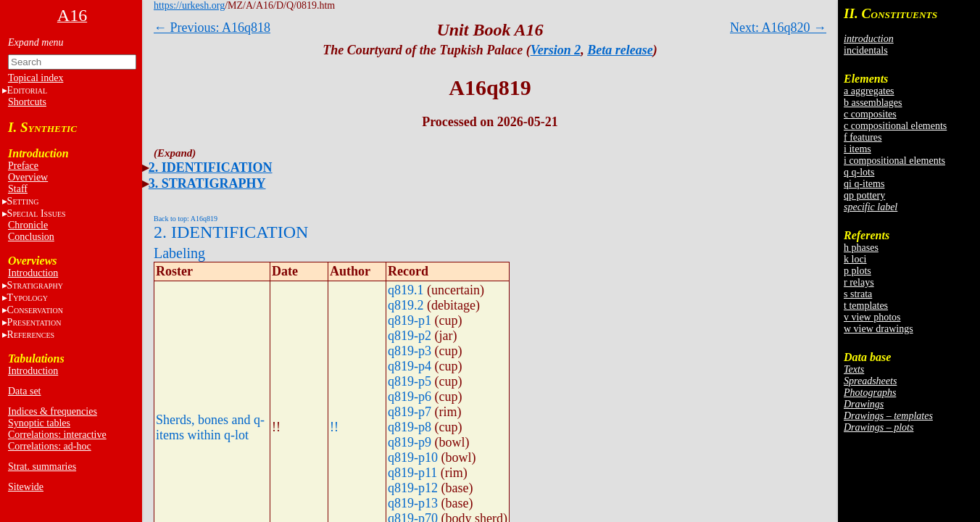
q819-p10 (413, 457)
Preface (23, 166)
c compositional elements (895, 126)
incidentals (866, 50)
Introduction (33, 273)
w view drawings (879, 329)
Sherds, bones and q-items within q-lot (210, 427)
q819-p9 (410, 442)
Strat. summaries (42, 467)
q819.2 (406, 305)
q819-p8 (410, 427)
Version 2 (556, 50)
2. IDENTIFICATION (211, 167)
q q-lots (859, 172)
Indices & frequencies (53, 411)
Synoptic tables (39, 423)
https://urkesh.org (189, 5)
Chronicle (28, 225)
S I (37, 214)
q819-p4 (410, 366)
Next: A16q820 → (778, 28)
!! (334, 427)
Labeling (179, 253)
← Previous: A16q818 (212, 28)
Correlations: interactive (57, 435)
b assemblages (873, 103)
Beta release (620, 50)
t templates (866, 306)
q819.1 (406, 290)
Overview (28, 177)
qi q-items (864, 184)
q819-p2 (410, 336)
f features (863, 137)
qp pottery (864, 195)
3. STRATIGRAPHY (207, 183)
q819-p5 (410, 381)
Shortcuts (27, 102)
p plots (857, 271)
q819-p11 (412, 473)
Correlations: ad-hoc (50, 446)
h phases (861, 248)
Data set (24, 391)
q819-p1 (410, 320)
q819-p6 (410, 397)
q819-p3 (410, 351)
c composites (870, 114)
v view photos (872, 317)
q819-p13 (413, 503)
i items (857, 149)
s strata (858, 294)
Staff (18, 189)
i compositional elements (894, 161)
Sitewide (26, 487)
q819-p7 (410, 412)
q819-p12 (413, 488)
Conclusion (31, 237)
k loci (855, 259)
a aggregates (869, 91)
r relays (859, 282)
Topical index (36, 78)
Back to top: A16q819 (186, 219)
